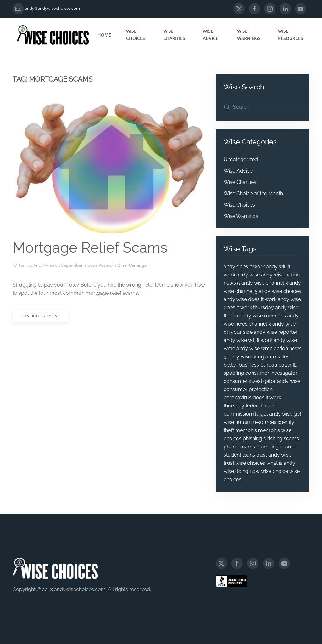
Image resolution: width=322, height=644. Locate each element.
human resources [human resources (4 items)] (256, 422)
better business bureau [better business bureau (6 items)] (250, 365)
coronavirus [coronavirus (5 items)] (238, 398)
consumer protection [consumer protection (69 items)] (248, 389)
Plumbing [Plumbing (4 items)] (267, 447)
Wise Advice (211, 35)
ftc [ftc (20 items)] (256, 414)
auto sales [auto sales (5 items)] (277, 357)
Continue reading (40, 316)
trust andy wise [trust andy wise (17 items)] (274, 455)
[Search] (263, 107)
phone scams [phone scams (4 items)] (239, 447)
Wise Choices (136, 35)
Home (104, 35)
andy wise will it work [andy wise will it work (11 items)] (248, 340)
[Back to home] (53, 35)
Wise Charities (174, 35)
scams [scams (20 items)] (288, 447)
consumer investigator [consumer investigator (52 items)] (271, 373)
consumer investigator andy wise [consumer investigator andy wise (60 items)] (262, 381)
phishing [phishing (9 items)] (252, 439)
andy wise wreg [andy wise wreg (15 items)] (246, 357)
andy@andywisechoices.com (52, 8)
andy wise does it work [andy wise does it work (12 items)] (250, 299)
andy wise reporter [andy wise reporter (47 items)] (276, 332)
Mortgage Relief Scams (90, 248)
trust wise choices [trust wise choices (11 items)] (244, 463)
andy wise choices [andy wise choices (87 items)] (280, 291)
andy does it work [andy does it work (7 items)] (244, 267)
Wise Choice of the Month (253, 194)
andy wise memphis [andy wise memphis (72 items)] (263, 316)
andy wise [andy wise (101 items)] (248, 275)
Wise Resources (291, 35)
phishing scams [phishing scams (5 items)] (281, 439)
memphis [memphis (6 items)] (246, 430)
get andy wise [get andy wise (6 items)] (276, 414)
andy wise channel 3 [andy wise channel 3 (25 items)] (265, 283)
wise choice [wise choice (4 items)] (275, 471)
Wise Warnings (249, 35)
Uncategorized (241, 160)
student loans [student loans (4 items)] (239, 455)
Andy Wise (44, 265)
